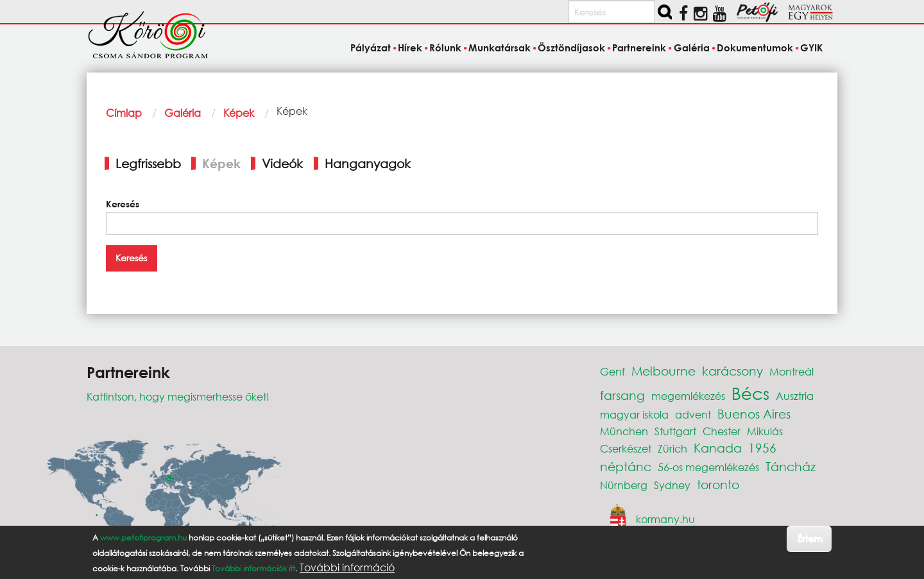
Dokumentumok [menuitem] (755, 48)
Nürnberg (624, 485)
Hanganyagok (368, 163)
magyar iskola (634, 414)
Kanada (718, 448)
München (624, 431)
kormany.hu (665, 519)
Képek (239, 113)
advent (693, 414)
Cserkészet (626, 448)
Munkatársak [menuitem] (500, 48)
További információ (347, 567)
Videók (282, 163)
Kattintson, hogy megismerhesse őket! (178, 396)
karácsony (732, 371)
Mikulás (765, 431)
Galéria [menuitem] (692, 48)
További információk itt (253, 568)
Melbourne (663, 371)
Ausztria (795, 396)
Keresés (123, 204)
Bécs (750, 393)
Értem (809, 538)
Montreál (791, 371)
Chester (722, 431)
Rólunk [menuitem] (445, 48)
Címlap (124, 113)
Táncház (791, 466)
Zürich (672, 448)
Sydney (672, 485)
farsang (622, 395)
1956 (762, 448)
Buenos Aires (754, 414)
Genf (612, 371)
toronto (718, 484)
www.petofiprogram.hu (143, 538)
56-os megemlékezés (708, 467)
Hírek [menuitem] (410, 48)
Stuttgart (675, 431)
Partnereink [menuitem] (639, 48)
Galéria (183, 113)
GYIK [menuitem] (811, 48)
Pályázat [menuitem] (371, 48)
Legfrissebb (148, 163)
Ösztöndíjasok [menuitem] (571, 48)
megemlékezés (688, 396)
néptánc (626, 466)
